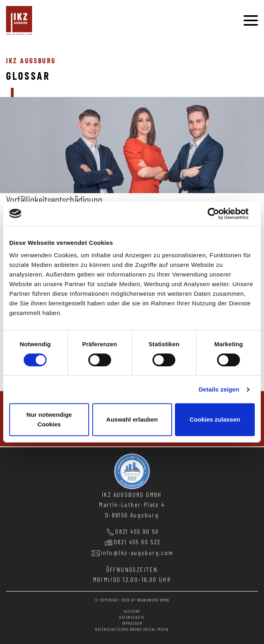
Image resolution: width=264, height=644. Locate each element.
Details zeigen (219, 389)
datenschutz (132, 617)
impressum (132, 623)
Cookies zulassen (215, 419)
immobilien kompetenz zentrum (19, 20)
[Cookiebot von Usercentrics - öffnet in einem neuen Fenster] (220, 214)
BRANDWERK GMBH (153, 600)
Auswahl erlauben (132, 419)
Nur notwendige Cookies (49, 419)
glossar (132, 611)
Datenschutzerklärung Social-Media (132, 629)
